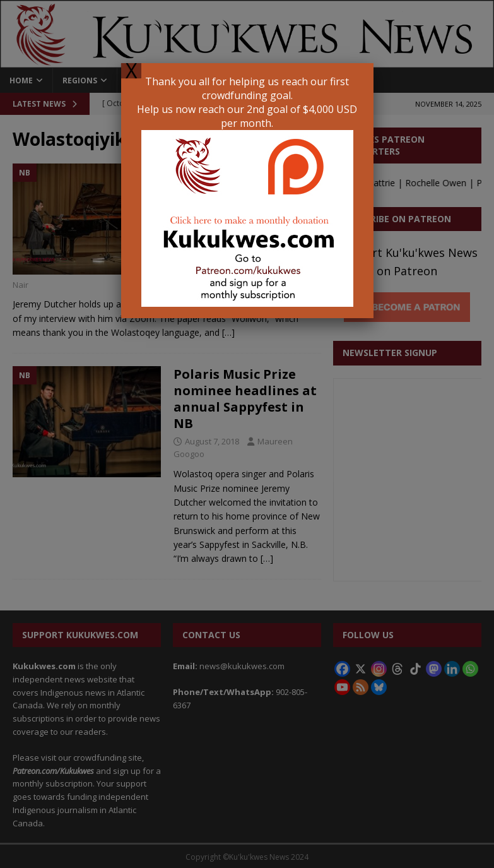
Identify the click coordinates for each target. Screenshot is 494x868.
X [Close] (131, 71)
